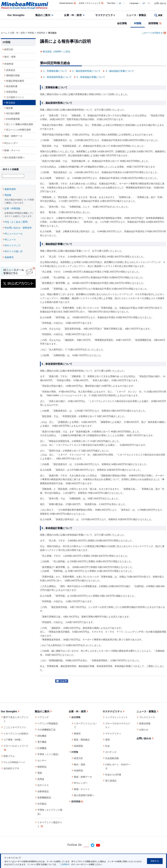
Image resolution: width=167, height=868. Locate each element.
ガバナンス (111, 752)
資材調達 (78, 746)
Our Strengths (16, 15)
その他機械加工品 (46, 730)
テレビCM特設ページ (14, 762)
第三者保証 (111, 781)
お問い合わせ (160, 3)
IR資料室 (41, 33)
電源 (40, 773)
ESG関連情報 (13, 119)
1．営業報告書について (55, 71)
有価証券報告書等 (15, 81)
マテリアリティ (113, 734)
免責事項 (9, 258)
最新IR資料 (10, 190)
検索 (160, 15)
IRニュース (10, 240)
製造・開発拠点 (82, 740)
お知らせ (144, 730)
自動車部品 (43, 791)
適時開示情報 (13, 76)
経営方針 (9, 49)
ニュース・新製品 (136, 15)
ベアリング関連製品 (48, 724)
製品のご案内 (43, 15)
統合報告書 (12, 86)
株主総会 (11, 103)
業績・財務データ (13, 136)
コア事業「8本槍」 (13, 740)
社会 (108, 746)
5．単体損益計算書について (91, 77)
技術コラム (9, 756)
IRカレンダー (11, 143)
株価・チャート (12, 150)
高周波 (41, 779)
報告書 (9, 108)
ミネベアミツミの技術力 (16, 734)
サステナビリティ (105, 15)
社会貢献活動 (112, 758)
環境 (108, 740)
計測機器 (42, 748)
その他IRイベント (15, 97)
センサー (42, 761)
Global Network (68, 3)
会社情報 (122, 23)
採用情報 (155, 23)
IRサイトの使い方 (14, 252)
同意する (155, 861)
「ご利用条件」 (65, 864)
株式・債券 (10, 57)
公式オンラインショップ (91, 3)
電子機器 (42, 742)
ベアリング (43, 717)
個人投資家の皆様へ (15, 158)
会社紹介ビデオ (11, 768)
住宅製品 (42, 804)
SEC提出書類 (13, 113)
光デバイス (43, 785)
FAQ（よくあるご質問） (17, 222)
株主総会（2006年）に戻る (57, 52)
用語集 (8, 196)
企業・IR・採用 (73, 15)
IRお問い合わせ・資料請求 (18, 228)
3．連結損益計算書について (120, 71)
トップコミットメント (117, 717)
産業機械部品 (44, 798)
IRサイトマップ (12, 246)
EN (149, 3)
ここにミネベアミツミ (15, 727)
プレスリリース (147, 717)
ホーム (4, 33)
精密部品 (42, 767)
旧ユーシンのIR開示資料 (19, 130)
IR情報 (138, 23)
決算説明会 (12, 92)
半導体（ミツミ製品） (49, 754)
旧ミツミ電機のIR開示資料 (20, 124)
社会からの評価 (113, 775)
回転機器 (42, 736)
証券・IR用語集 (12, 209)
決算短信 (11, 70)
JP (144, 3)
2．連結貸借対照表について (86, 71)
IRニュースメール (14, 234)
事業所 (77, 734)
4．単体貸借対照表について (57, 77)
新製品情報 (145, 724)
